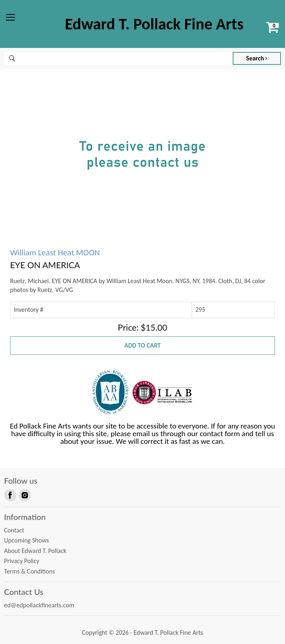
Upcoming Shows (26, 540)
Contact (14, 530)
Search (257, 58)
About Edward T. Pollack (35, 551)
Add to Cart (142, 345)
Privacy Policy (22, 561)
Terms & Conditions (30, 571)
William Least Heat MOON (55, 253)
